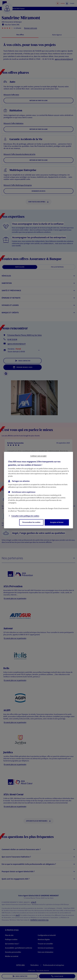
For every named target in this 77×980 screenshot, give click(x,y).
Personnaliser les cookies (31, 522)
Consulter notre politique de (25, 516)
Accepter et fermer (57, 522)
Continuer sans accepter (38, 456)
